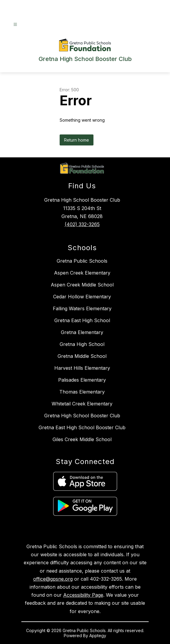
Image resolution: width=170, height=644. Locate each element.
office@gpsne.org (53, 579)
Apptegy (98, 636)
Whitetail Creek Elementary (82, 404)
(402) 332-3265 (82, 224)
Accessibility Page (83, 595)
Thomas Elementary (82, 392)
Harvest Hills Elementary (82, 368)
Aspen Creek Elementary (82, 273)
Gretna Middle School (82, 356)
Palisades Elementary (82, 380)
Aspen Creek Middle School (82, 285)
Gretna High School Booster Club (82, 416)
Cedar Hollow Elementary (82, 297)
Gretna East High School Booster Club (82, 427)
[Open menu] (15, 25)
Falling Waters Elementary (82, 308)
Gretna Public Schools (82, 261)
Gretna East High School (82, 320)
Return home (77, 140)
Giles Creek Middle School (82, 439)
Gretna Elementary (82, 332)
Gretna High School (82, 344)
